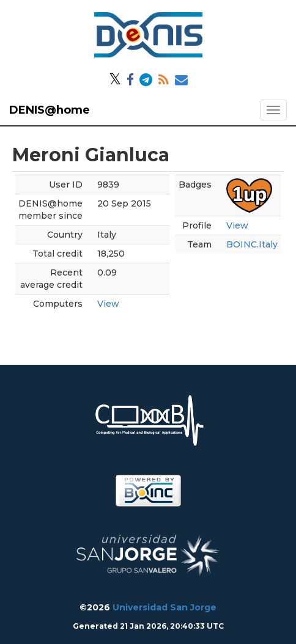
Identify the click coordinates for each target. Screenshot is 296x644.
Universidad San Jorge (165, 607)
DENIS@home (50, 110)
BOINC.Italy (252, 244)
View (108, 304)
